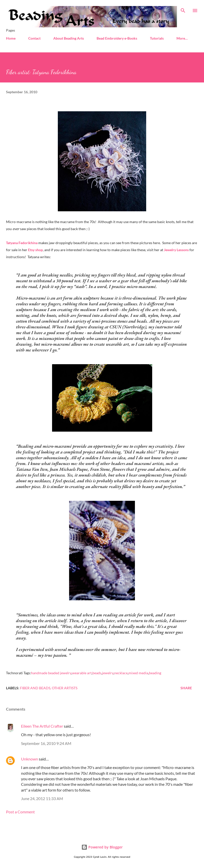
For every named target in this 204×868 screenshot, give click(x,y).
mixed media (138, 673)
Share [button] (186, 688)
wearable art (82, 673)
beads (97, 673)
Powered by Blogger (102, 847)
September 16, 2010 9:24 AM (46, 743)
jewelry (108, 673)
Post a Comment (20, 812)
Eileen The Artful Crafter (42, 726)
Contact (34, 38)
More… (182, 38)
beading (155, 673)
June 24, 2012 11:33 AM (42, 798)
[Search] (183, 9)
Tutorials (157, 38)
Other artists (65, 688)
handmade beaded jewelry (51, 673)
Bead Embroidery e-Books (117, 38)
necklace (121, 673)
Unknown (30, 759)
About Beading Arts (69, 38)
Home (11, 38)
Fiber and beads (35, 688)
